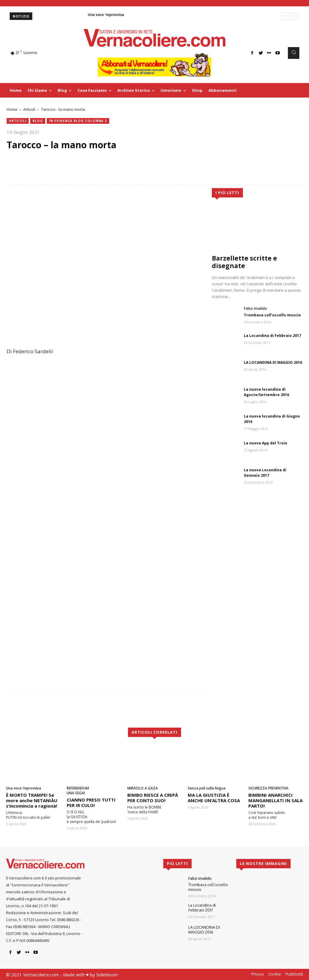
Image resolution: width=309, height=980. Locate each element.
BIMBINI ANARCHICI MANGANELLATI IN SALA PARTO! (276, 800)
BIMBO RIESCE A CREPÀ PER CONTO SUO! (153, 798)
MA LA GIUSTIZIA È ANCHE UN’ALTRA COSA (214, 798)
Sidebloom (107, 975)
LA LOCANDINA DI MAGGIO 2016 (273, 362)
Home (12, 109)
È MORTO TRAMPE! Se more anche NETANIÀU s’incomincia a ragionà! (32, 800)
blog (38, 121)
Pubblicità (294, 974)
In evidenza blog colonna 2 (78, 121)
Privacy (258, 974)
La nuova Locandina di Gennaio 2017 (265, 473)
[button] (294, 53)
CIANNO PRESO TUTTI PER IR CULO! (91, 802)
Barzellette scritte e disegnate (244, 262)
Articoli (29, 109)
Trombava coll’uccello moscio (272, 315)
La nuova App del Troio (266, 443)
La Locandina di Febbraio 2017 (272, 336)
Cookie (275, 974)
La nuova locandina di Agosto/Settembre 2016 (266, 392)
